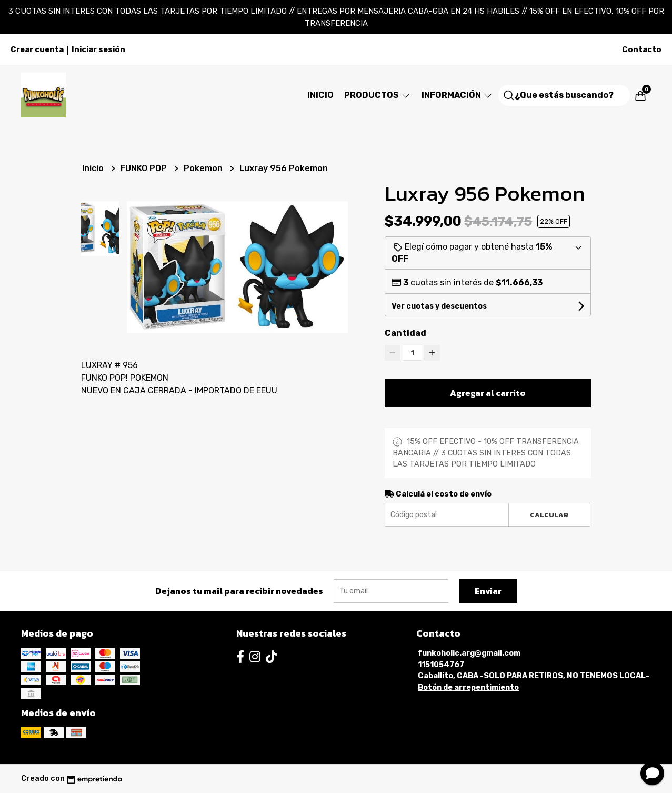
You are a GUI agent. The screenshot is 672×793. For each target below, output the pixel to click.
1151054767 (441, 665)
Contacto (642, 49)
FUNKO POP (145, 168)
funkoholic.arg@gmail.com (469, 653)
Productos (378, 95)
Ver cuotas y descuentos (439, 306)
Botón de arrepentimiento (468, 687)
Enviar (488, 591)
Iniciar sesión (98, 49)
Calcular (549, 515)
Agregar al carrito (488, 393)
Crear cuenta (37, 49)
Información (457, 95)
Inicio (320, 95)
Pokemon (204, 168)
